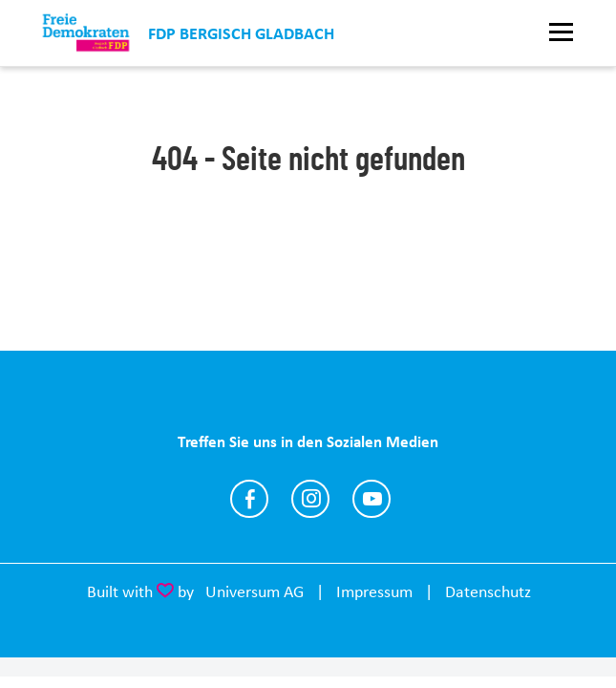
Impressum (374, 591)
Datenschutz (488, 591)
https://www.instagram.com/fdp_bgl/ (310, 499)
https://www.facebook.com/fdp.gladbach (249, 499)
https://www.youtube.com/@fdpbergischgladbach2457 (372, 499)
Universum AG (255, 591)
